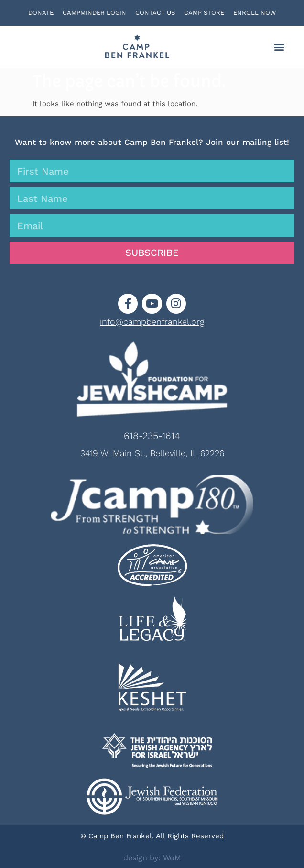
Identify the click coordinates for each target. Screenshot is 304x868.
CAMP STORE (204, 13)
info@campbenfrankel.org (152, 322)
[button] (279, 47)
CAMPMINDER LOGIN (94, 13)
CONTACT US (155, 13)
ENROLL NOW (255, 13)
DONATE (41, 13)
